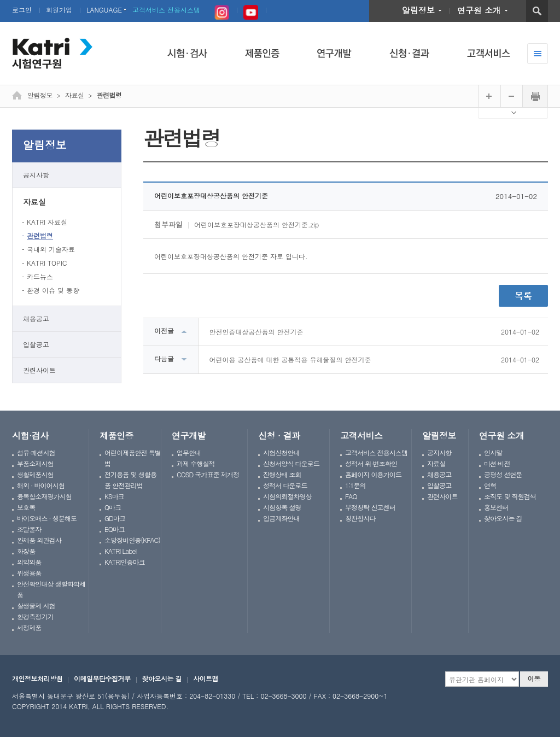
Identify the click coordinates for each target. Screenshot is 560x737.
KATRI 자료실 (47, 222)
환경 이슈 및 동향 (53, 290)
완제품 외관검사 (39, 540)
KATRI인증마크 (125, 562)
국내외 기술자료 (51, 249)
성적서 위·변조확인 (371, 463)
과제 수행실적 (196, 463)
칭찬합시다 (360, 518)
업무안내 (189, 452)
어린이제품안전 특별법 (133, 458)
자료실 (34, 202)
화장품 (26, 551)
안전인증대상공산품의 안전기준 (256, 332)
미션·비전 (497, 463)
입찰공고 (36, 344)
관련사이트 (39, 370)
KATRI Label (120, 551)
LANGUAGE (104, 10)
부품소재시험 (35, 463)
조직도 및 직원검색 (510, 496)
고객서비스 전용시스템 (166, 10)
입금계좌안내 (281, 518)
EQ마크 (115, 529)
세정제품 (29, 627)
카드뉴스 (40, 276)
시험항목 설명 (282, 507)
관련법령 (40, 235)
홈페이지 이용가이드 (373, 474)
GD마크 (115, 518)
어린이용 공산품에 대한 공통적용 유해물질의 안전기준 (290, 359)
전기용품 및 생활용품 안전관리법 (130, 480)
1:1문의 (355, 485)
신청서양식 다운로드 (291, 463)
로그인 (22, 10)
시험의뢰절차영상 (287, 496)
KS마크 (114, 496)
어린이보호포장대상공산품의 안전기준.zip (256, 224)
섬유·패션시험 (36, 452)
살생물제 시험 (36, 606)
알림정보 (418, 10)
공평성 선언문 (503, 474)
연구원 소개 (479, 10)
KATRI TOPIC (47, 263)
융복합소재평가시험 (44, 496)
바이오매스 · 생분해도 (47, 518)
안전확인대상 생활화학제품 (51, 589)
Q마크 (113, 507)
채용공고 (36, 318)
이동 (534, 678)
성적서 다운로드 (285, 485)
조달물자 (29, 529)
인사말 (493, 452)
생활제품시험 (35, 474)
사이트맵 (206, 678)
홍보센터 (496, 507)
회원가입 (59, 10)
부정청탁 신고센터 (370, 507)
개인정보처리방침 (37, 678)
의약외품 (29, 562)
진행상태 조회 (282, 474)
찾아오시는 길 (503, 518)
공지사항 (36, 175)
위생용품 (29, 573)
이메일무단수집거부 (102, 678)
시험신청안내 (281, 452)
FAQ (351, 496)
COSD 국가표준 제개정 (208, 474)
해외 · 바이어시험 (41, 485)
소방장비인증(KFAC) (132, 540)
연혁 (490, 485)
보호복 (26, 507)
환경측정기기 (35, 616)
